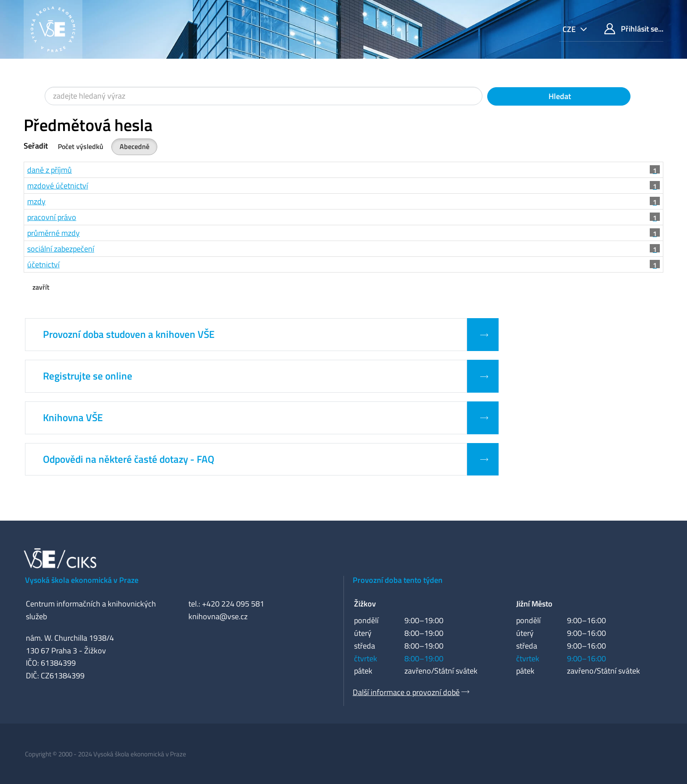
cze (570, 29)
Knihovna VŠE (73, 418)
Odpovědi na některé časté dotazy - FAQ (129, 459)
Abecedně (135, 146)
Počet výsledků (81, 146)
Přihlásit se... (634, 29)
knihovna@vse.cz (218, 616)
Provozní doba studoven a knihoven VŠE (129, 334)
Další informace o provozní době (406, 692)
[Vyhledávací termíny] (264, 96)
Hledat (559, 96)
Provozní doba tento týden (398, 580)
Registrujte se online (88, 376)
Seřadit (36, 146)
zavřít (41, 287)
